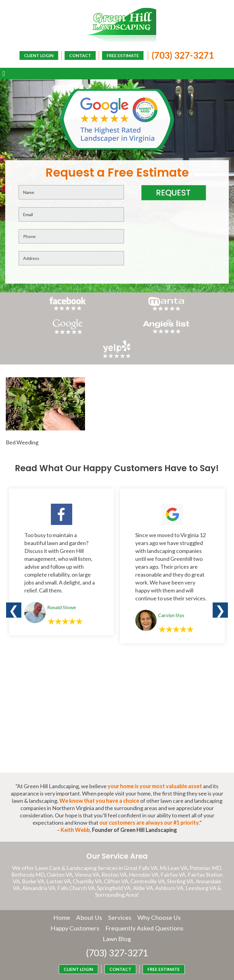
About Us (89, 877)
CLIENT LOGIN (129, 65)
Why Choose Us (159, 877)
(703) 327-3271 (180, 54)
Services (120, 877)
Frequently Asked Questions (100, 899)
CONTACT (77, 55)
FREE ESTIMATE (120, 55)
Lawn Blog (159, 899)
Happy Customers (117, 888)
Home (62, 877)
